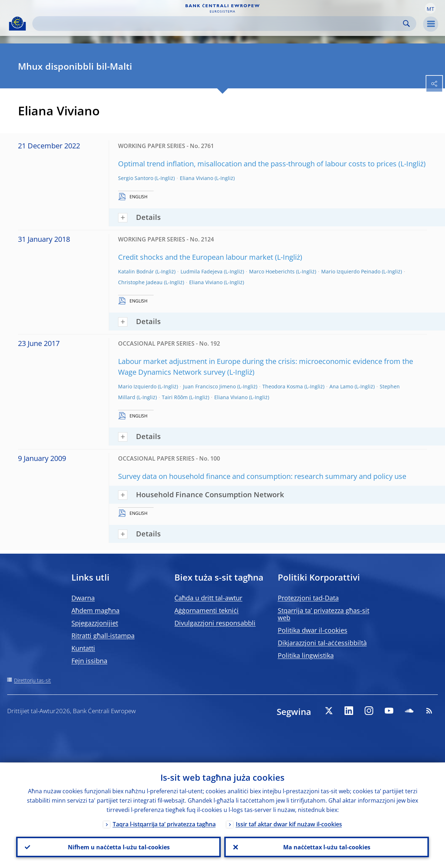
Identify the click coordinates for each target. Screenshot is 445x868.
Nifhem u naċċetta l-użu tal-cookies (118, 847)
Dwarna (83, 598)
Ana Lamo (341, 386)
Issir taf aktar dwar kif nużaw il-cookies (289, 824)
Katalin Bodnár (136, 271)
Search (406, 24)
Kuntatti (83, 648)
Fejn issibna (89, 661)
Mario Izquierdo (137, 386)
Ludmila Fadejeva (202, 271)
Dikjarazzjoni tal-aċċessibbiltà (322, 643)
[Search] (219, 24)
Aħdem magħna (95, 610)
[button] (430, 8)
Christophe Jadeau (140, 282)
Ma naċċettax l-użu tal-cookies (327, 847)
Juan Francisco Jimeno (209, 386)
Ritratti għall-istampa (103, 636)
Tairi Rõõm (175, 397)
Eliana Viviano (196, 178)
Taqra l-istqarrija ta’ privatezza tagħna (164, 824)
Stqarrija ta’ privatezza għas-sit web (324, 614)
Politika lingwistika (306, 655)
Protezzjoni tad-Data (308, 598)
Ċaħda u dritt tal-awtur (208, 598)
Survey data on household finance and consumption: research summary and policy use (262, 476)
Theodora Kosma (283, 386)
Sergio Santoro (136, 178)
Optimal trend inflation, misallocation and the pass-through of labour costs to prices (257, 164)
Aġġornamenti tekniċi (207, 610)
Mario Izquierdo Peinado (351, 271)
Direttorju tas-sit (32, 680)
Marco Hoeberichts (272, 271)
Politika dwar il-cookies (313, 630)
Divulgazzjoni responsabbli (215, 623)
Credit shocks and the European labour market (196, 257)
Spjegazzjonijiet (95, 623)
